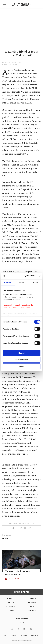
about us (24, 635)
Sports (11, 611)
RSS (21, 638)
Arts (32, 607)
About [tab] (35, 282)
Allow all (21, 353)
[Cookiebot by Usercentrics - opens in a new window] (26, 276)
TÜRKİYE (32, 598)
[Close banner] (40, 276)
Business (32, 603)
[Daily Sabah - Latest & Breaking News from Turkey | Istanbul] (21, 4)
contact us (35, 635)
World (11, 603)
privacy (14, 635)
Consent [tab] (8, 282)
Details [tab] (22, 282)
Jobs (6, 635)
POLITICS (11, 598)
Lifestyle (11, 607)
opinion (5, 538)
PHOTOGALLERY (14, 579)
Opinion (32, 611)
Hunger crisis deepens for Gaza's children (18, 573)
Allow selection (21, 360)
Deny (21, 366)
